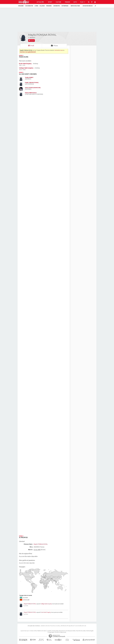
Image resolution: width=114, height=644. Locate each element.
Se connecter (29, 6)
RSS (35, 631)
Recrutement (62, 631)
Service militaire (75, 6)
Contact (32, 631)
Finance (67, 2)
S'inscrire (21, 6)
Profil (32, 46)
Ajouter (32, 41)
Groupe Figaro (51, 632)
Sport (50, 2)
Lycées (36, 6)
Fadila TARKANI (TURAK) (32, 83)
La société (49, 631)
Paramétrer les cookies (81, 631)
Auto (75, 2)
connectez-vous (59, 50)
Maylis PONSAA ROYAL (30, 604)
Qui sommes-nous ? (25, 631)
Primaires (49, 6)
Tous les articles (55, 631)
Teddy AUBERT (29, 78)
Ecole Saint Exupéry (25, 64)
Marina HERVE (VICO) (31, 93)
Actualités (40, 2)
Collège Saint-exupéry (26, 68)
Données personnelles (70, 631)
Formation (44, 631)
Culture (58, 2)
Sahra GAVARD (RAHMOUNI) (33, 88)
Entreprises (65, 6)
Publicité (39, 631)
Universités (56, 6)
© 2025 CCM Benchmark (61, 632)
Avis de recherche (88, 6)
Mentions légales (90, 631)
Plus (83, 2)
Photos (56, 46)
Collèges (42, 6)
